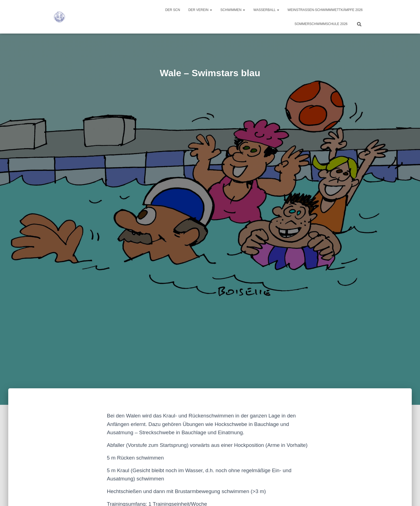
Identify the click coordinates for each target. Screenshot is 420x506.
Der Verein (200, 10)
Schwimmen (233, 10)
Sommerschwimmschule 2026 (321, 24)
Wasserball (266, 10)
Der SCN (173, 10)
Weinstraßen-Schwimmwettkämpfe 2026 (325, 10)
